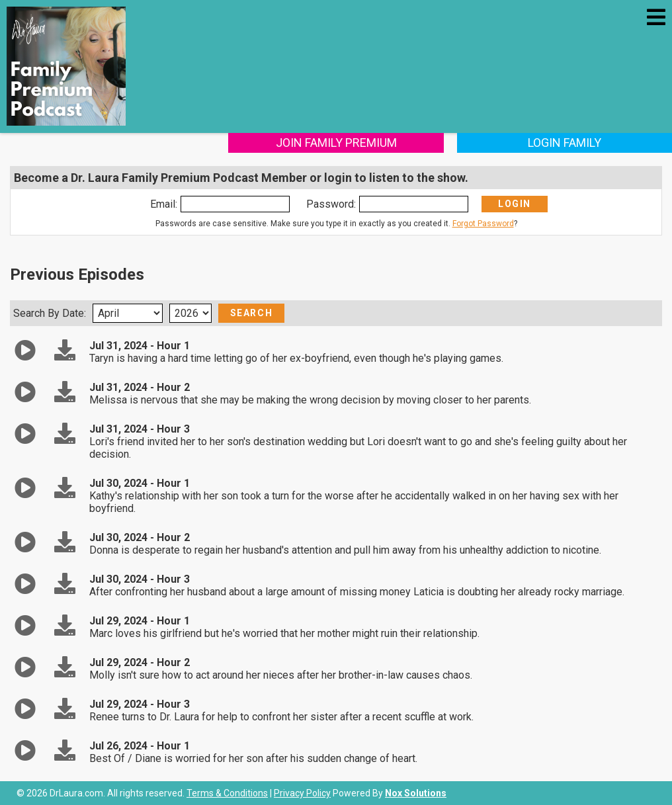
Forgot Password (483, 224)
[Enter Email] (235, 204)
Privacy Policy (302, 793)
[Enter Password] (414, 204)
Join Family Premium (336, 143)
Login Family (565, 143)
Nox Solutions (416, 793)
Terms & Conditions (227, 793)
